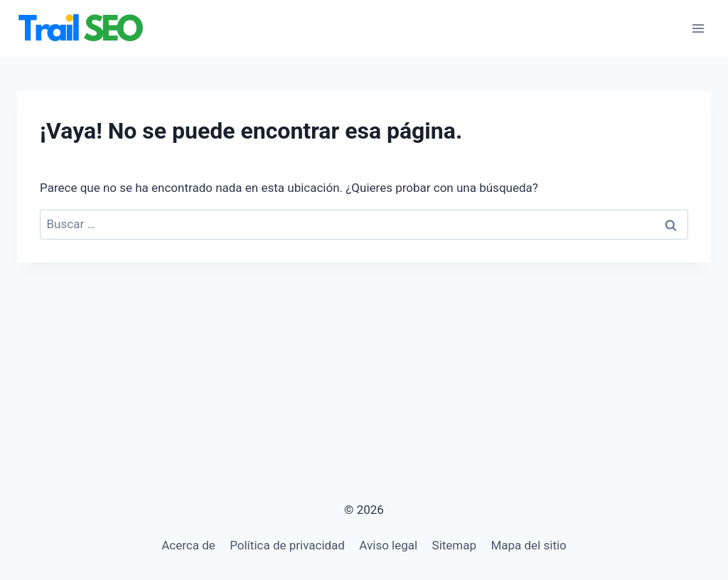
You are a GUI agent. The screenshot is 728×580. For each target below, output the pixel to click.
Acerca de (188, 545)
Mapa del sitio (528, 545)
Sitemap (455, 545)
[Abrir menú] (698, 28)
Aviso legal (388, 545)
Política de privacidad (287, 545)
